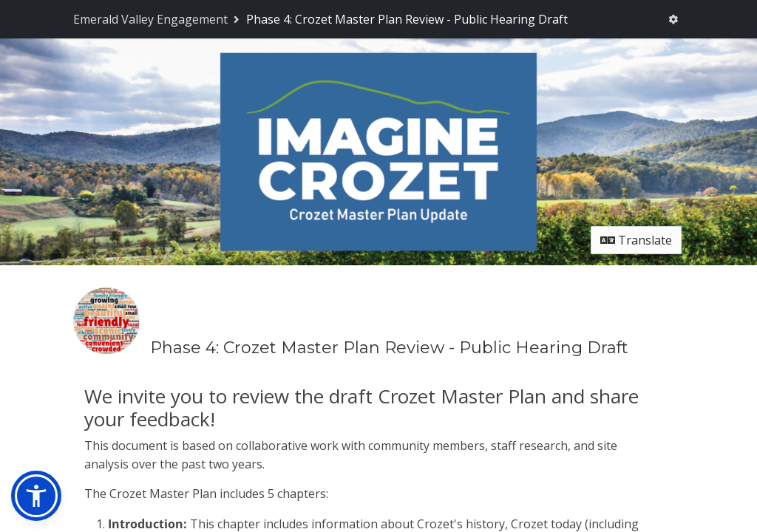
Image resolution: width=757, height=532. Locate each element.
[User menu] (673, 19)
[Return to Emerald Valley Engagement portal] (158, 19)
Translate (636, 240)
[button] (36, 496)
